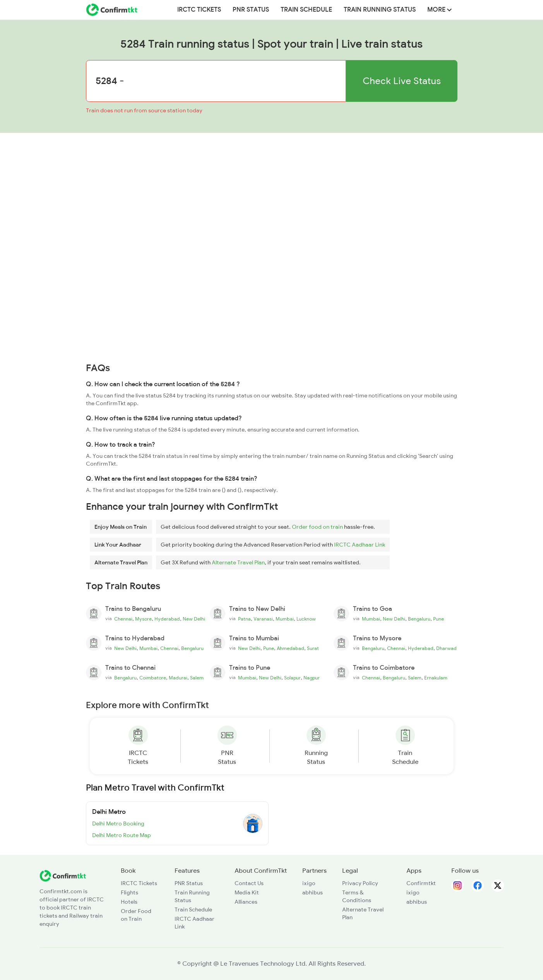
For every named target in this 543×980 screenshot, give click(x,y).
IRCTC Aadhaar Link (360, 545)
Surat (313, 648)
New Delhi (194, 619)
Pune (439, 619)
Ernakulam (436, 678)
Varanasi (263, 619)
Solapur (292, 678)
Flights (129, 892)
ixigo (309, 883)
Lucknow (306, 619)
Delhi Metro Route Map (122, 835)
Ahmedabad (290, 648)
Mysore (143, 619)
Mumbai (285, 619)
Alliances (246, 902)
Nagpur (312, 678)
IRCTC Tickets (199, 10)
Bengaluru (419, 619)
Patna (244, 619)
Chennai (123, 619)
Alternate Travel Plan (238, 562)
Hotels (129, 902)
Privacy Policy (360, 883)
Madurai (178, 678)
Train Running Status (380, 10)
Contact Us (249, 883)
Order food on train (317, 527)
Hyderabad (167, 619)
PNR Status (251, 10)
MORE (439, 10)
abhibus (313, 892)
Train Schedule (306, 10)
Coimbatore (153, 678)
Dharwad (446, 648)
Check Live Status (402, 81)
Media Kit (247, 892)
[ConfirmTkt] (63, 875)
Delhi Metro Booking (118, 824)
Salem (197, 678)
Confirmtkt (421, 883)
